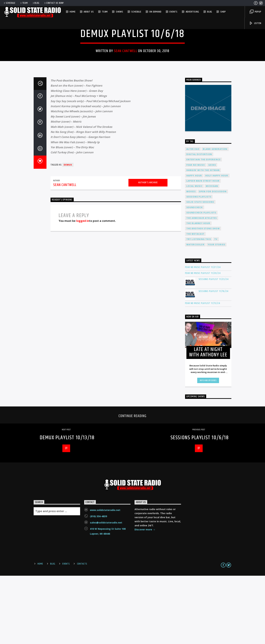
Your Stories (216, 313)
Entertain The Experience (204, 228)
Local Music (194, 254)
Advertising (192, 12)
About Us (89, 12)
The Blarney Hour (198, 292)
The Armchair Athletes (202, 286)
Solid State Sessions (200, 270)
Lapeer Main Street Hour (203, 249)
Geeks (212, 233)
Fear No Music (196, 233)
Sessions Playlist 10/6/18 (200, 506)
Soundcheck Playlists (201, 281)
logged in (83, 289)
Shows (120, 12)
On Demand (155, 12)
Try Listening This (199, 307)
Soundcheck (195, 276)
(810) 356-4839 (98, 585)
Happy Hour (194, 244)
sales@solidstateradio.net (106, 591)
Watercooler (195, 313)
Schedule (9, 3)
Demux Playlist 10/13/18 (67, 506)
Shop (223, 12)
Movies (191, 260)
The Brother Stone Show (203, 297)
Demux (132, 57)
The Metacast (195, 302)
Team (24, 3)
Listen (255, 23)
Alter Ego (193, 217)
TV (216, 307)
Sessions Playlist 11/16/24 (213, 360)
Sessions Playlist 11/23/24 (214, 348)
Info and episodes (208, 449)
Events (173, 12)
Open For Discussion (213, 260)
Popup (255, 12)
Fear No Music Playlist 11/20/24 (203, 341)
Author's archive (148, 251)
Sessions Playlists (199, 265)
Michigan (212, 254)
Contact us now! (54, 3)
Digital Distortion (199, 223)
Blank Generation (215, 217)
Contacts (82, 632)
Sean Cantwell (126, 85)
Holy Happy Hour (217, 244)
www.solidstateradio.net (105, 578)
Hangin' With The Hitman (203, 238)
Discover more (145, 598)
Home (73, 12)
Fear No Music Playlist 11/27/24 (203, 336)
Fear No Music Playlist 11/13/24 (203, 372)
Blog (36, 3)
